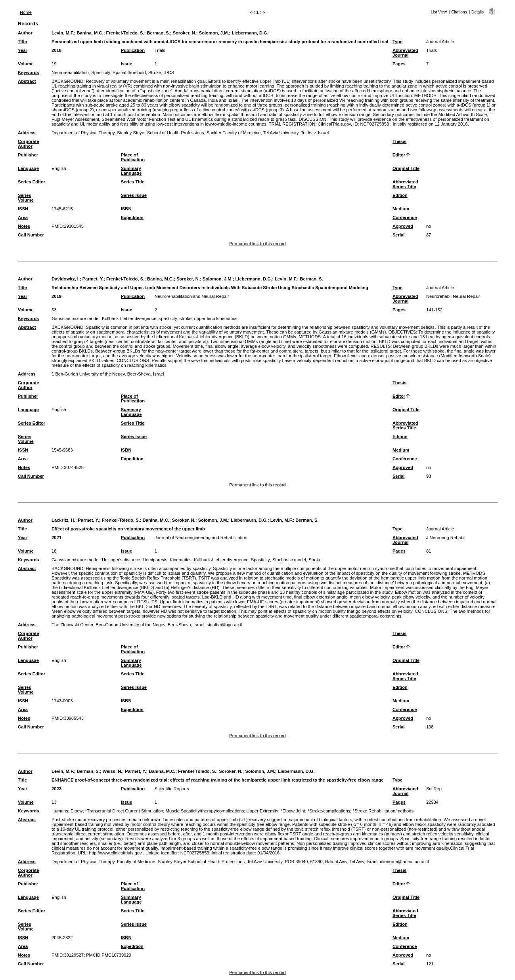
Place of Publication (133, 157)
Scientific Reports (172, 789)
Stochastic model (289, 560)
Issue (127, 64)
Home (26, 12)
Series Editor (32, 182)
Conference (405, 217)
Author (25, 33)
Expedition (132, 217)
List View (439, 12)
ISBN (126, 209)
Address (27, 133)
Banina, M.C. (90, 33)
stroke (186, 318)
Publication (133, 50)
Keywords (28, 72)
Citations (459, 12)
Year (23, 50)
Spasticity (101, 72)
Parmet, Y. (93, 279)
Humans (60, 811)
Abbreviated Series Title (405, 184)
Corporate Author (28, 144)
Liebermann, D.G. (250, 33)
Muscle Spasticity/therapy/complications (205, 811)
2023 (56, 789)
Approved (403, 226)
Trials (160, 50)
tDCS (169, 72)
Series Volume (26, 198)
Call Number (31, 235)
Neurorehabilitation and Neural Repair (192, 296)
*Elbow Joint (293, 811)
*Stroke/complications (329, 811)
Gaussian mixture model (76, 318)
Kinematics (181, 560)
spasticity (168, 318)
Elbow (77, 811)
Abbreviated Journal (405, 53)
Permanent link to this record (257, 244)
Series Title (133, 182)
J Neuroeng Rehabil (446, 538)
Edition (400, 195)
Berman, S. (158, 33)
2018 (56, 50)
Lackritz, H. (63, 520)
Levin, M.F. (63, 33)
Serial (398, 235)
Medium (401, 209)
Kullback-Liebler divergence (129, 318)
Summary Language (131, 171)
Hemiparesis (155, 560)
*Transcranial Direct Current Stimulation (124, 811)
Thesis (399, 141)
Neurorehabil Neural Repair (453, 296)
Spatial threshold (129, 72)
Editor (399, 155)
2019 (56, 296)
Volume (26, 64)
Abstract (27, 81)
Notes (24, 226)
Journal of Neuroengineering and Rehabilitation (201, 538)
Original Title (406, 168)
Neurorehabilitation (70, 72)
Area (23, 217)
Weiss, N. (113, 771)
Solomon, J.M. (214, 33)
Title (22, 42)
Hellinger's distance (121, 560)
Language (28, 168)
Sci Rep (434, 789)
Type (397, 42)
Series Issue (134, 195)
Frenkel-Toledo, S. (125, 33)
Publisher (28, 155)
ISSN (23, 209)
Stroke (155, 72)
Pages (399, 64)
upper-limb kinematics (216, 318)
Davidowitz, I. (66, 279)
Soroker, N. (185, 33)
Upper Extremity (262, 811)
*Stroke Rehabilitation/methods (383, 811)
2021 (56, 538)
